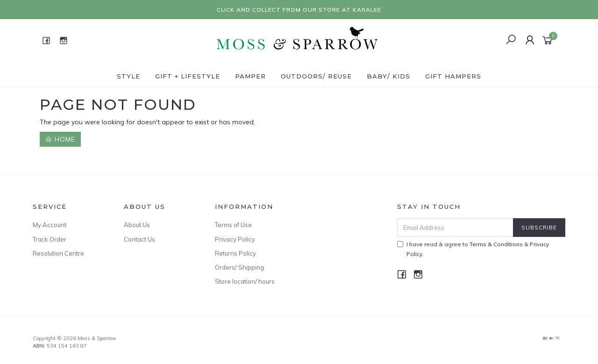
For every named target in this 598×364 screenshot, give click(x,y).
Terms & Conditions (496, 244)
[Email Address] (455, 227)
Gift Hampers (453, 76)
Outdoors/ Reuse (316, 76)
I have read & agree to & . (473, 249)
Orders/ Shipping (239, 267)
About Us (137, 225)
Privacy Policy (235, 239)
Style (128, 76)
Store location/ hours (245, 281)
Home (60, 139)
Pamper (250, 76)
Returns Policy (235, 253)
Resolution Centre (58, 253)
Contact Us (139, 239)
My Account (50, 225)
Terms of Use (233, 225)
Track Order (50, 239)
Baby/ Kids (388, 76)
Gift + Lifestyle (188, 76)
